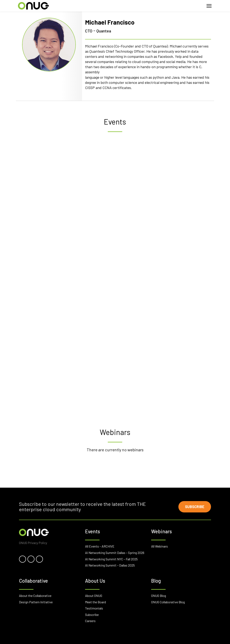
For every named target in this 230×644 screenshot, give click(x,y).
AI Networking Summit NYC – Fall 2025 (111, 559)
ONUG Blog (159, 596)
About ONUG (94, 596)
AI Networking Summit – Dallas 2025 (110, 565)
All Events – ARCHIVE (100, 546)
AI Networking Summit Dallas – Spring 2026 (115, 553)
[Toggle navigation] (209, 6)
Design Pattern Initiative (36, 602)
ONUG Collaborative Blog (168, 602)
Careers (90, 621)
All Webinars (159, 546)
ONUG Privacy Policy (33, 543)
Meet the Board (95, 602)
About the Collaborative (35, 596)
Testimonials (94, 608)
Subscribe (195, 507)
